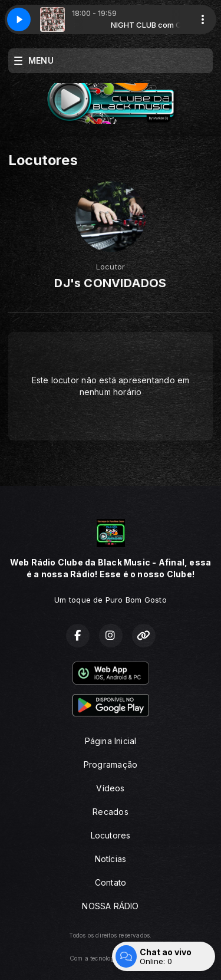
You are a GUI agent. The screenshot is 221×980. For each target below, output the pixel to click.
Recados (110, 812)
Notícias (111, 859)
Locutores (111, 835)
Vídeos (110, 788)
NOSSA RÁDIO (110, 906)
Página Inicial (111, 741)
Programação (111, 764)
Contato (111, 882)
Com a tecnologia (111, 958)
